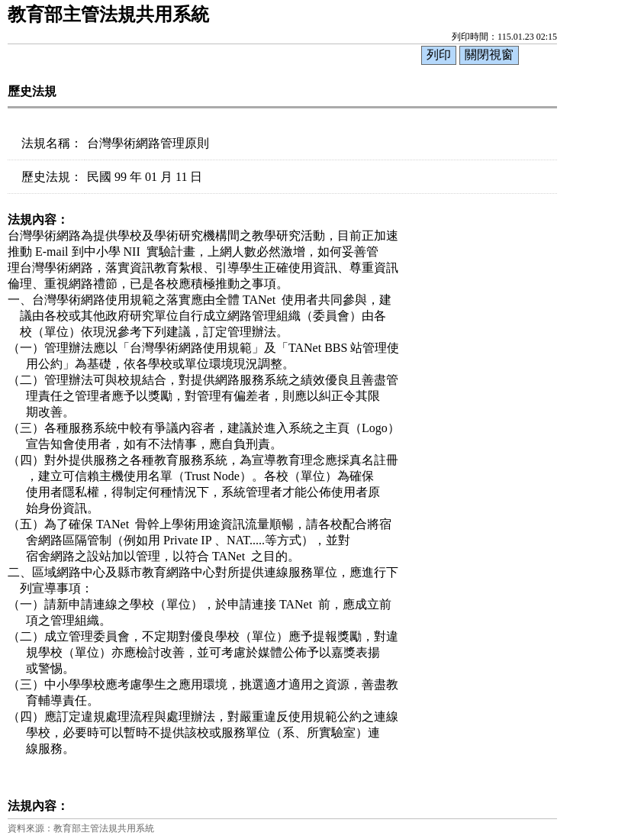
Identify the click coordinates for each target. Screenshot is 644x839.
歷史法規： (52, 177)
